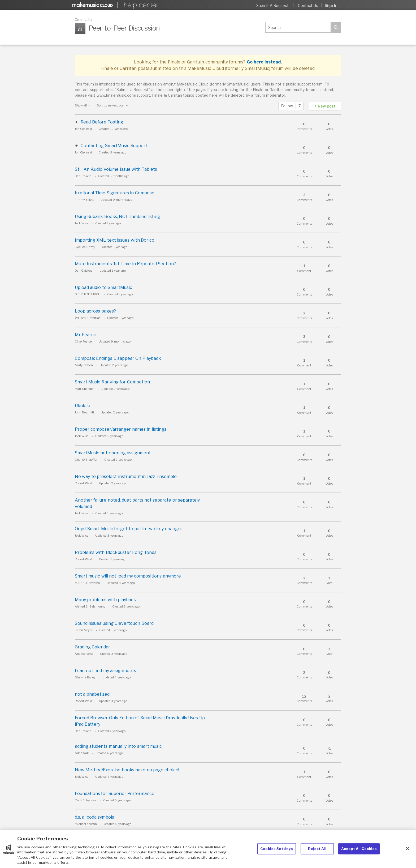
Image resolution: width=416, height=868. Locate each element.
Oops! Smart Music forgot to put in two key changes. (129, 529)
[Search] (298, 27)
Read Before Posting (102, 122)
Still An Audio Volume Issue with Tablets (116, 169)
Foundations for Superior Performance (115, 794)
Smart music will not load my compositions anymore (128, 576)
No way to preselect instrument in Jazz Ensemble (126, 476)
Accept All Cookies (359, 854)
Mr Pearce (86, 335)
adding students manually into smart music (118, 746)
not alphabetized (92, 694)
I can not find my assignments (105, 671)
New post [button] (327, 106)
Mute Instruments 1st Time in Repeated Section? (125, 264)
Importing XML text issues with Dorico (115, 240)
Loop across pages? (95, 311)
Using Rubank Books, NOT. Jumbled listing (117, 217)
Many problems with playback (105, 600)
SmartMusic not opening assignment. (113, 453)
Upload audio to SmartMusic (103, 287)
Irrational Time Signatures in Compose (115, 193)
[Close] (408, 854)
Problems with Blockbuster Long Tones (116, 552)
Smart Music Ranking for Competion (112, 382)
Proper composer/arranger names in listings (121, 429)
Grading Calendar (92, 647)
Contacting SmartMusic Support (114, 146)
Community (83, 20)
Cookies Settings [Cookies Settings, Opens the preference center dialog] (277, 854)
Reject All (317, 854)
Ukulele (83, 406)
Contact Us (308, 5)
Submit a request (273, 5)
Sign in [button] (331, 5)
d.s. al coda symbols (94, 817)
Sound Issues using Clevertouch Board (114, 623)
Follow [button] (287, 106)
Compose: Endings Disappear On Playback (118, 358)
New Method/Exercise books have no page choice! (127, 770)
